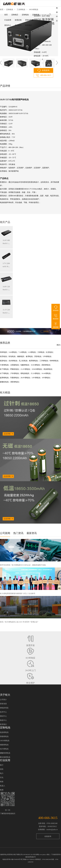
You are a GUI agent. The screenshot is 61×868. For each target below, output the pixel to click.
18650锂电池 (5, 741)
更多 (58, 345)
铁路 (2, 782)
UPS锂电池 (47, 356)
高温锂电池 (48, 369)
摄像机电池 (4, 382)
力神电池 (41, 352)
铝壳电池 (4, 356)
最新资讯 (32, 533)
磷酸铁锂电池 (5, 753)
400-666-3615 (46, 75)
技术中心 (3, 712)
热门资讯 (18, 533)
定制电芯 (15, 15)
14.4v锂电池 (46, 373)
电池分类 (5, 859)
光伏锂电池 (13, 361)
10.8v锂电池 (35, 365)
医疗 (2, 765)
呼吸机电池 (15, 369)
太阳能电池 (15, 365)
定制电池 (25, 15)
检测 (2, 790)
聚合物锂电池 (5, 757)
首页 (6, 15)
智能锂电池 (4, 736)
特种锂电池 (54, 361)
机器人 (3, 786)
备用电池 (29, 356)
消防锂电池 (15, 382)
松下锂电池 (4, 369)
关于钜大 (18, 25)
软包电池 (12, 356)
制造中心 (3, 720)
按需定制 (18, 20)
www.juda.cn (43, 854)
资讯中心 (8, 25)
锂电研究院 (4, 708)
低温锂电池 (4, 732)
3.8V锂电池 (36, 378)
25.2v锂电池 (35, 373)
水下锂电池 (4, 373)
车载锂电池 (15, 378)
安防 (2, 769)
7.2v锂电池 (23, 352)
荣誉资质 (3, 704)
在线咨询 (46, 70)
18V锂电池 (46, 378)
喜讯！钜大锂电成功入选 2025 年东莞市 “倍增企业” (19, 622)
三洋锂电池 (44, 361)
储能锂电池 (4, 745)
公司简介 (3, 700)
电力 (2, 773)
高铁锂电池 (46, 365)
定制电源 (36, 15)
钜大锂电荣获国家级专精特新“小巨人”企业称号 (18, 593)
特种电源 (4, 352)
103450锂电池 (37, 369)
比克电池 (49, 352)
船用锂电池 (34, 361)
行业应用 (8, 20)
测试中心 (3, 716)
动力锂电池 (4, 749)
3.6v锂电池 (13, 352)
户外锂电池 (15, 373)
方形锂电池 (4, 365)
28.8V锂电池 (25, 378)
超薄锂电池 (4, 378)
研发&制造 (29, 20)
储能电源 (21, 356)
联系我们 (29, 25)
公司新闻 (5, 533)
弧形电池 (4, 361)
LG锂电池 (32, 352)
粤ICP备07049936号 (14, 859)
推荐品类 (5, 343)
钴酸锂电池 (25, 365)
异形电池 (38, 356)
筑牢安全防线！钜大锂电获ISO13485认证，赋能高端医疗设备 (23, 565)
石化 (2, 777)
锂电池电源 (25, 373)
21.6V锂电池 (25, 369)
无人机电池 (23, 361)
